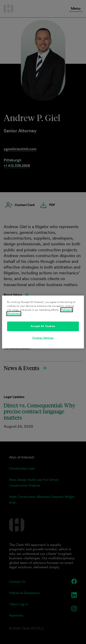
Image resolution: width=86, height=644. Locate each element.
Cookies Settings (43, 338)
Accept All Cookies (43, 326)
